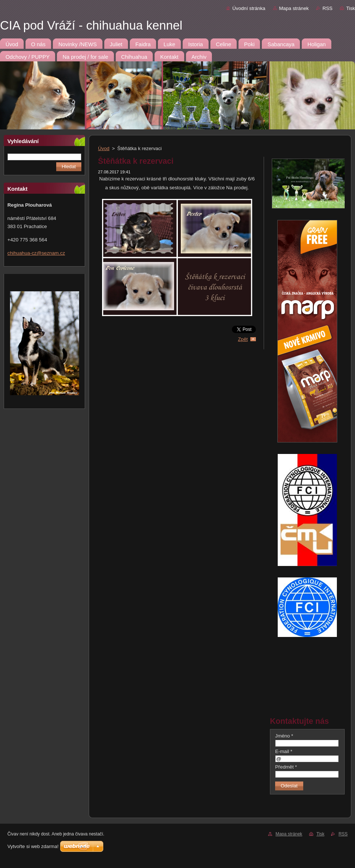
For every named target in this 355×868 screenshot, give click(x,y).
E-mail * (284, 751)
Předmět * (286, 767)
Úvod (104, 148)
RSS (327, 8)
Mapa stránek (294, 8)
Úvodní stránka (249, 8)
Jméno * (284, 736)
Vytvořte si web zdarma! (33, 846)
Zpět (243, 339)
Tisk (351, 8)
